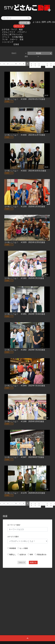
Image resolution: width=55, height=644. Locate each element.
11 (35, 65)
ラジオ (5, 39)
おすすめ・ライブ (9, 29)
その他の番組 (17, 37)
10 (31, 65)
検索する (33, 562)
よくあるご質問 (39, 22)
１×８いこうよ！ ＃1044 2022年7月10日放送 (25, 386)
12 (39, 65)
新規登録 (25, 23)
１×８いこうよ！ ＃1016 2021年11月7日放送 (25, 135)
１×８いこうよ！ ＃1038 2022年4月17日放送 (25, 99)
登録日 (19, 53)
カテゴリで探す (13, 537)
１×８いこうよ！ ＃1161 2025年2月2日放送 (24, 278)
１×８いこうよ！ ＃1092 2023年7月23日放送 (25, 350)
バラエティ (22, 32)
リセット (22, 562)
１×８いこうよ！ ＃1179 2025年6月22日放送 (25, 493)
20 (51, 65)
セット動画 (24, 548)
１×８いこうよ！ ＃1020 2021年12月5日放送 (25, 242)
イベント (6, 37)
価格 (32, 56)
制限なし (13, 555)
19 (47, 65)
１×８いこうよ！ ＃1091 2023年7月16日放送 (25, 314)
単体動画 (13, 548)
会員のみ (23, 555)
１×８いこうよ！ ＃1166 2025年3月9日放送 (24, 421)
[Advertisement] (26, 596)
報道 (21, 29)
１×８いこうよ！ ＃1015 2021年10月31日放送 (25, 171)
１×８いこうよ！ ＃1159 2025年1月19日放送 (25, 206)
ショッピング (8, 42)
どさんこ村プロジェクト (12, 34)
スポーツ (14, 39)
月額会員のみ (42, 555)
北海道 (16, 44)
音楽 (22, 39)
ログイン (19, 26)
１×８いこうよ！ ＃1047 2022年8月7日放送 (24, 457)
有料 (31, 555)
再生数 (43, 53)
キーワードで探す (14, 525)
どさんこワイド (9, 32)
